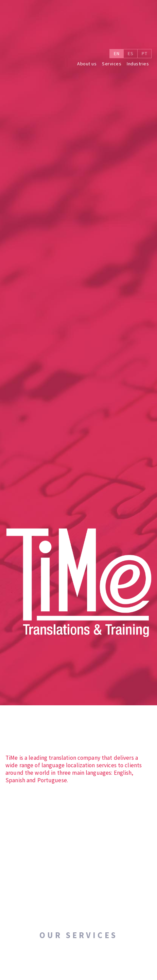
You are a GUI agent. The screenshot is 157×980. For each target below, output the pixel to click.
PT (144, 53)
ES (130, 53)
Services (112, 64)
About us (87, 64)
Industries (138, 64)
